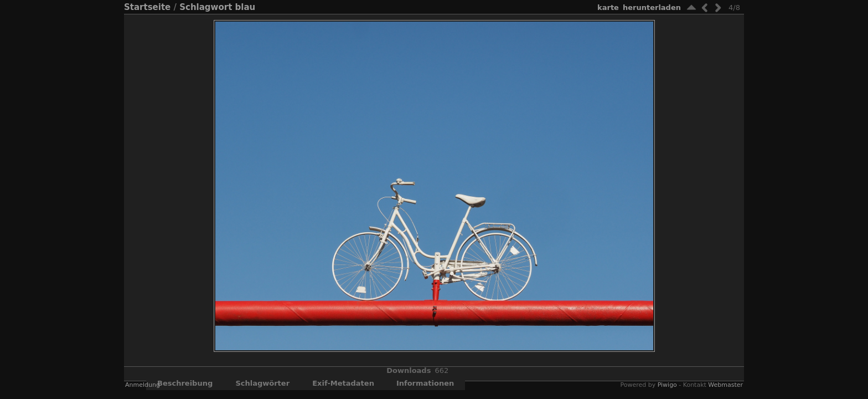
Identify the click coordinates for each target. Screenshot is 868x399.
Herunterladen (652, 7)
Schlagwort (206, 7)
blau (246, 7)
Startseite (147, 7)
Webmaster (725, 390)
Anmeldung (143, 390)
